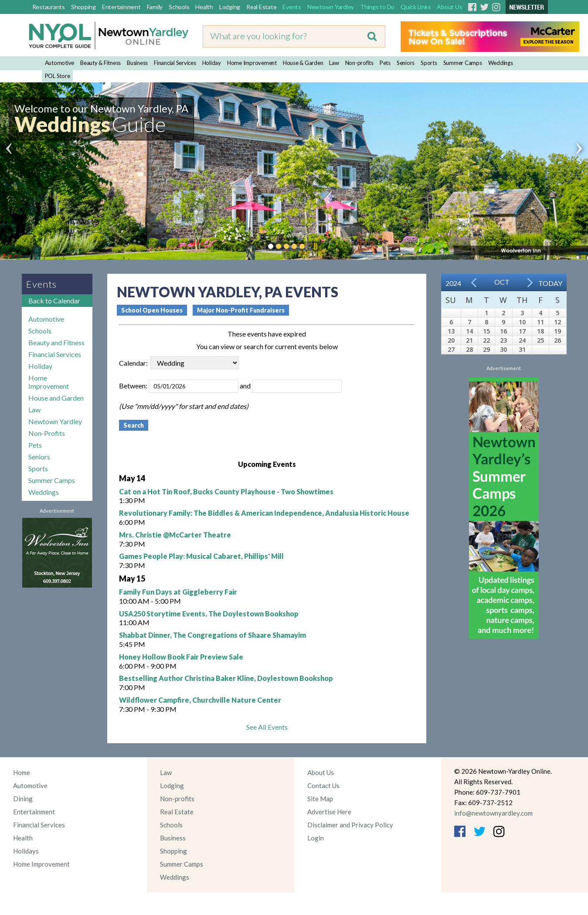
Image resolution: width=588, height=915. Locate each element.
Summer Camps (463, 63)
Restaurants (49, 7)
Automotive (60, 63)
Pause (315, 246)
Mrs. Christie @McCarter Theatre (175, 535)
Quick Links (416, 7)
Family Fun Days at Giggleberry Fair (178, 592)
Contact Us (323, 786)
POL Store (58, 76)
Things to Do (377, 7)
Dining (23, 799)
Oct (502, 282)
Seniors (406, 63)
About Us (449, 7)
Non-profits (359, 63)
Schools (179, 7)
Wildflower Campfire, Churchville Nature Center (200, 700)
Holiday (212, 63)
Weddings (501, 63)
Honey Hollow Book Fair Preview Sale (181, 657)
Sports (429, 63)
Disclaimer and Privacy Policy (350, 825)
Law (334, 63)
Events (292, 7)
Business (137, 63)
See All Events (267, 727)
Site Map (320, 799)
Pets (385, 63)
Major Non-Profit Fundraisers (241, 310)
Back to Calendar (54, 301)
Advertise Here (329, 812)
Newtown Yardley (331, 7)
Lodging (230, 7)
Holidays (26, 851)
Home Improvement (252, 63)
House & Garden (303, 63)
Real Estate (261, 7)
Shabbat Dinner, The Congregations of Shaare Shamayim (212, 635)
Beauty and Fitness (56, 342)
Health (204, 7)
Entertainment (121, 7)
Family (155, 7)
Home (22, 772)
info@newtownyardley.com (493, 813)
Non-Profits (47, 433)
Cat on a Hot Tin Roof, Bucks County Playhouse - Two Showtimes (226, 492)
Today (550, 283)
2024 (453, 283)
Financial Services (175, 63)
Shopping (83, 7)
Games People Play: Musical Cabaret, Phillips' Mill (201, 556)
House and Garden (56, 398)
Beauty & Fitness (100, 63)
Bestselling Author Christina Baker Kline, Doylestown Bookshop (226, 678)
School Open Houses (152, 310)
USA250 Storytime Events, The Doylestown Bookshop (209, 614)
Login (316, 838)
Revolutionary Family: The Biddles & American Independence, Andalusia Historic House (264, 513)
